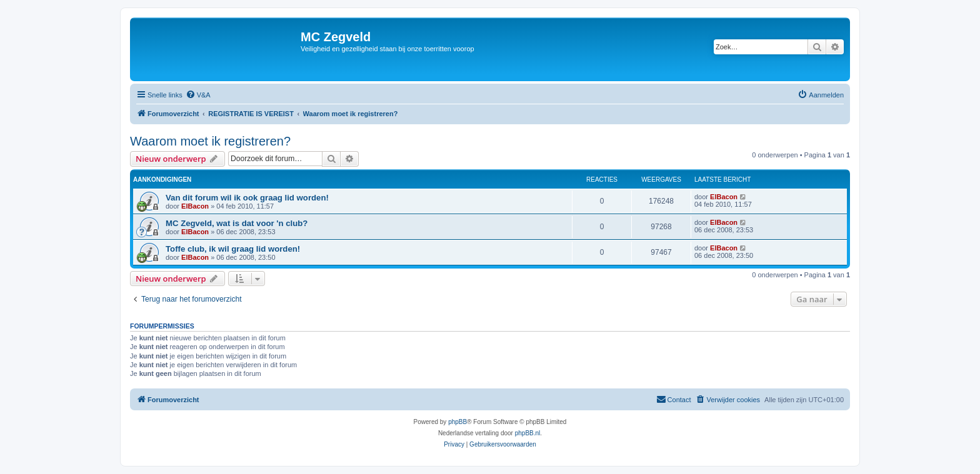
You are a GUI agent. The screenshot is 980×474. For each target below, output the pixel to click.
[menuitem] (198, 95)
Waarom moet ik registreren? (210, 141)
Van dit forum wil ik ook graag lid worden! (247, 198)
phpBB (457, 422)
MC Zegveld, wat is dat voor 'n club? (237, 223)
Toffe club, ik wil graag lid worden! (233, 249)
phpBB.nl (528, 433)
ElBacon (195, 206)
